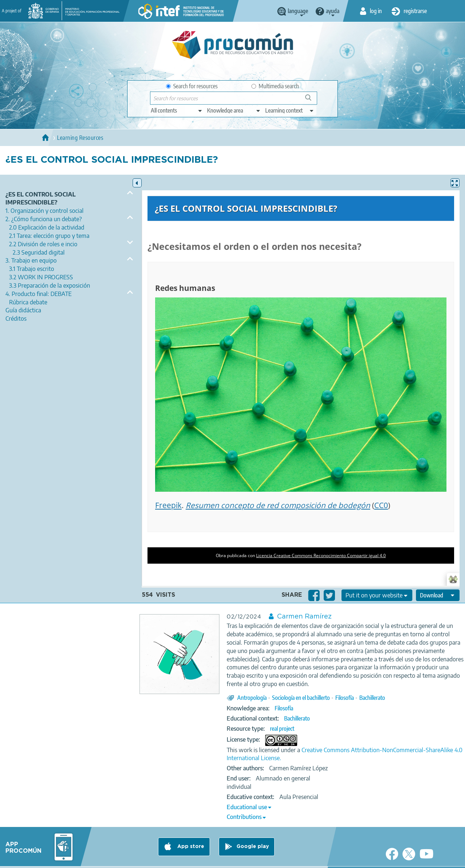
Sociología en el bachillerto (301, 698)
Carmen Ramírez (304, 617)
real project (282, 729)
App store (190, 847)
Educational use (247, 807)
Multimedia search (275, 86)
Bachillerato (372, 698)
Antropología (252, 698)
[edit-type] (177, 110)
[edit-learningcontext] (290, 110)
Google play (253, 847)
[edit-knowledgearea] (234, 110)
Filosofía (345, 698)
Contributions (244, 817)
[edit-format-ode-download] (438, 595)
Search (312, 100)
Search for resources (192, 86)
